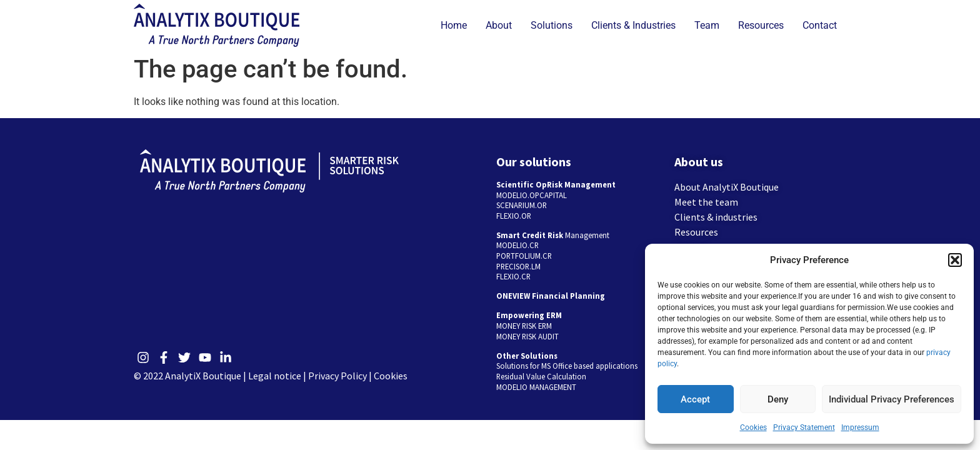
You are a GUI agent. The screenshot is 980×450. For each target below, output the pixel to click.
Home (454, 25)
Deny (778, 399)
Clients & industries (716, 217)
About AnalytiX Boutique (727, 187)
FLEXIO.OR (514, 216)
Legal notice (275, 376)
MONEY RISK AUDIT (527, 336)
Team (707, 25)
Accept (695, 399)
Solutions (552, 25)
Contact (820, 25)
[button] (955, 260)
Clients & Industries (633, 25)
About (499, 25)
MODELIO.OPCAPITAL (532, 195)
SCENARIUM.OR (522, 205)
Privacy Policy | (341, 376)
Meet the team (706, 202)
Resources (761, 25)
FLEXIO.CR (513, 276)
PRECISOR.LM (518, 266)
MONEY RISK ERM (524, 326)
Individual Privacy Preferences (892, 399)
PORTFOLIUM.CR (524, 256)
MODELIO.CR (517, 245)
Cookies (753, 427)
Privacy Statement (804, 427)
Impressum (860, 427)
